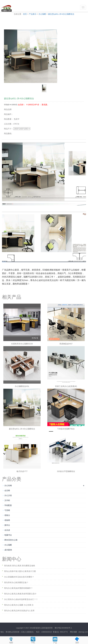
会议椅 (7, 490)
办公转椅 (8, 486)
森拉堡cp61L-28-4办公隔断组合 (61, 14)
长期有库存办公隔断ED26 (22, 344)
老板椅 (7, 520)
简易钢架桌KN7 (66, 344)
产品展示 (33, 14)
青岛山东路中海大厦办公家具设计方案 (20, 571)
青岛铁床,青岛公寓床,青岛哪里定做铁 (20, 566)
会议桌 (7, 530)
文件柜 (7, 500)
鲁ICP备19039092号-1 (63, 628)
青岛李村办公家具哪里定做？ (16, 582)
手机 (33, 640)
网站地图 (73, 632)
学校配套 (8, 505)
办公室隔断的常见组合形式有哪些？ (19, 577)
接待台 (7, 525)
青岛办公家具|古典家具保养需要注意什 (20, 594)
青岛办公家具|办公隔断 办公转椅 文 (19, 605)
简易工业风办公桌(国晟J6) (66, 386)
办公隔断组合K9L (22, 386)
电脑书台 (8, 535)
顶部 (77, 640)
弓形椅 (7, 510)
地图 (11, 640)
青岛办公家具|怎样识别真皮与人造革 (19, 611)
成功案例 (8, 550)
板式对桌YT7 (22, 471)
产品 (55, 640)
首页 (25, 14)
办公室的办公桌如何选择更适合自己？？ (21, 599)
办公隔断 (42, 14)
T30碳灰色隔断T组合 (66, 429)
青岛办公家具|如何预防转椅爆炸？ (18, 588)
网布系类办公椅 (11, 540)
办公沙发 (8, 495)
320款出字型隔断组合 (66, 471)
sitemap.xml (83, 632)
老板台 (7, 515)
